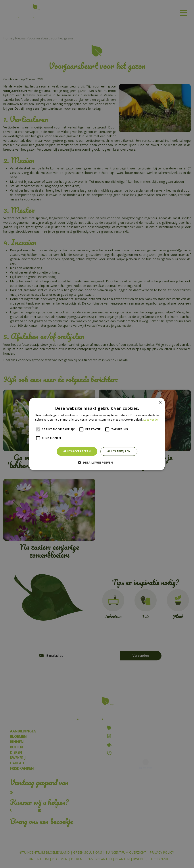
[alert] (97, 434)
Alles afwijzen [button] (119, 451)
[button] (97, 462)
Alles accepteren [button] (77, 451)
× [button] (160, 403)
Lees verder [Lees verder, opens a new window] (151, 420)
